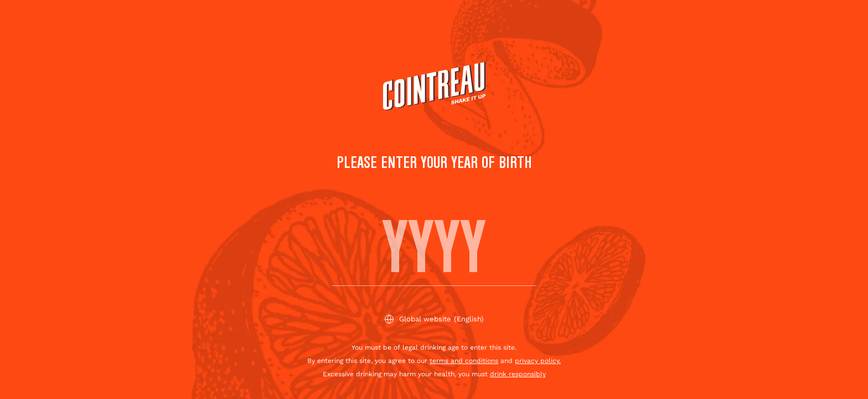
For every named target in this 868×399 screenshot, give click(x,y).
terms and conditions (464, 361)
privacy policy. (538, 361)
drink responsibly (518, 374)
